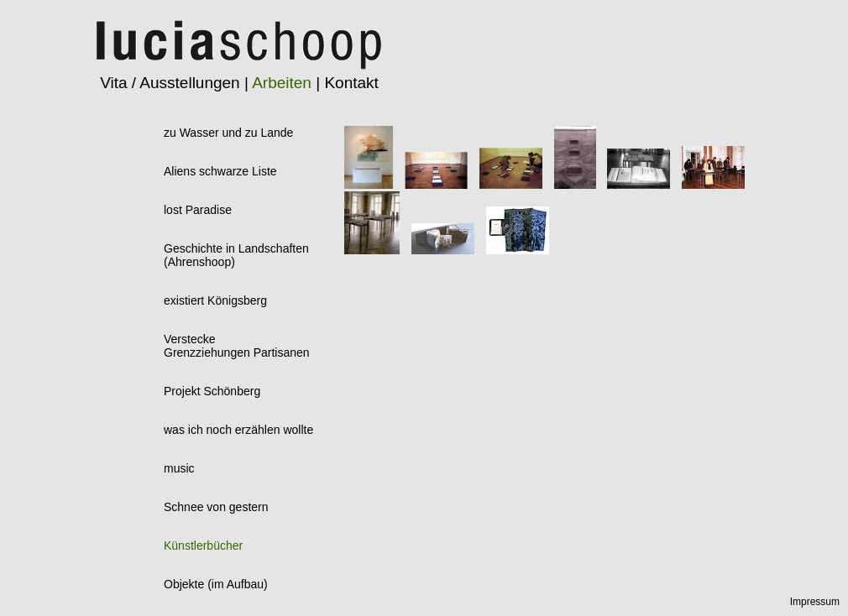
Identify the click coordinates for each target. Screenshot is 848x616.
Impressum (815, 602)
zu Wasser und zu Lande (228, 133)
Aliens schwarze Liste (220, 171)
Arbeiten (282, 83)
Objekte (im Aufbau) (216, 584)
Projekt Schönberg (212, 391)
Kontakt (351, 83)
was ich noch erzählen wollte (238, 430)
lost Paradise (198, 210)
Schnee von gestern (216, 507)
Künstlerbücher (203, 546)
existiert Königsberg (215, 300)
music (179, 468)
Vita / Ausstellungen (170, 83)
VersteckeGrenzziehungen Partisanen (237, 346)
